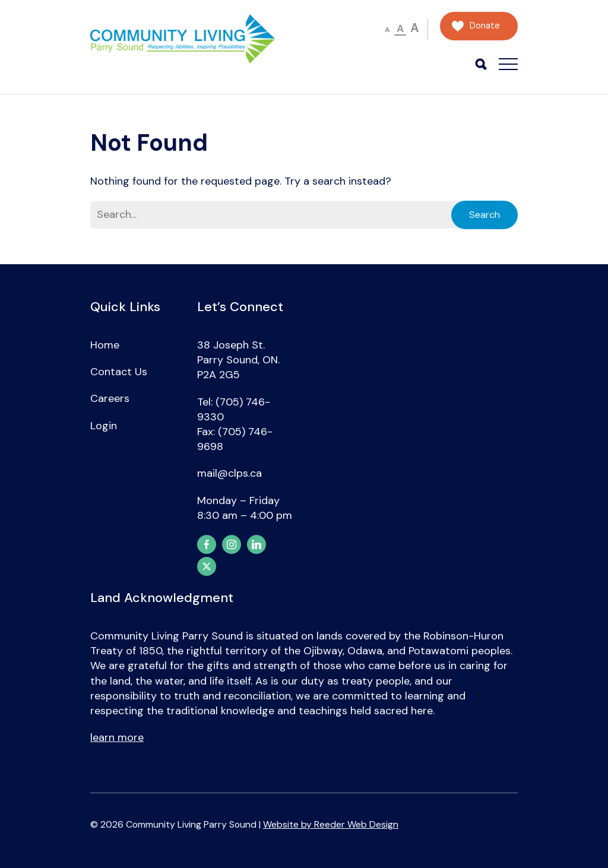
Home (105, 345)
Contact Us (119, 372)
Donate (485, 26)
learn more (117, 737)
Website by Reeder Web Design (331, 824)
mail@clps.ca (229, 473)
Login (104, 426)
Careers (110, 398)
